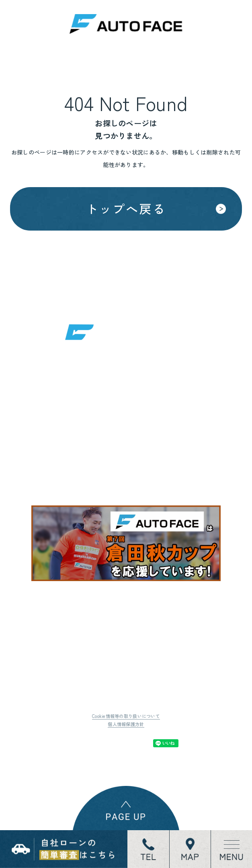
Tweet (89, 743)
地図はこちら (89, 458)
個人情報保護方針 (126, 724)
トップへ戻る (126, 208)
